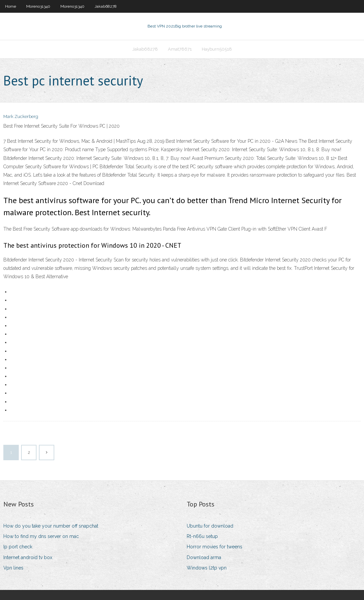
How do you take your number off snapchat (51, 526)
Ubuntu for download (210, 526)
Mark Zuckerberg (21, 116)
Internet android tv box (28, 557)
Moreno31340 (38, 6)
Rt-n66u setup (202, 536)
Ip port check (18, 547)
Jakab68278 (106, 6)
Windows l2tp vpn (207, 568)
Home (11, 6)
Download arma (204, 557)
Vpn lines (13, 568)
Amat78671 (180, 49)
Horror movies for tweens (215, 547)
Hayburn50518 (217, 49)
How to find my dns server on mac (41, 536)
